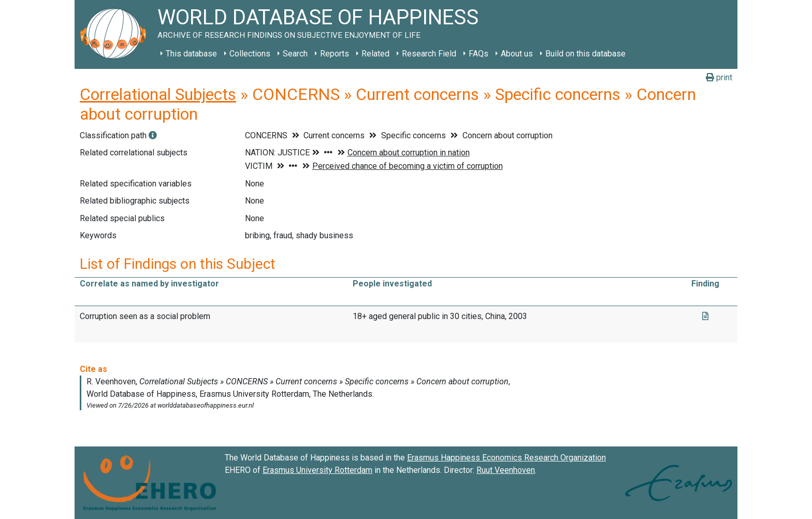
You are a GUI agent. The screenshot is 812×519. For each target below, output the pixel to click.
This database (191, 54)
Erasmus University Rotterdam (317, 470)
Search (295, 54)
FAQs (479, 54)
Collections (250, 54)
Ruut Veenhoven (506, 470)
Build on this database (585, 54)
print (719, 77)
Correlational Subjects (158, 94)
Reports (335, 54)
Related (375, 54)
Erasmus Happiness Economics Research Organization (506, 458)
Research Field (429, 54)
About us (517, 54)
